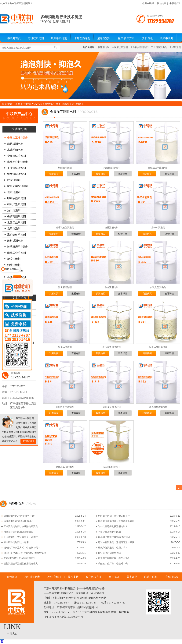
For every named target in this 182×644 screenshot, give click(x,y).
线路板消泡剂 (59, 38)
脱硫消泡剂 (104, 47)
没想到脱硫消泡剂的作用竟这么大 (21, 564)
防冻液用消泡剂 (111, 467)
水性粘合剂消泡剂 (139, 47)
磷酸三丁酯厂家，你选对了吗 (113, 564)
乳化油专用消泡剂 (65, 407)
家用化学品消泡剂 (18, 186)
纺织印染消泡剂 (16, 204)
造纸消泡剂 (175, 47)
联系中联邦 (167, 38)
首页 (18, 104)
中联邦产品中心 (33, 104)
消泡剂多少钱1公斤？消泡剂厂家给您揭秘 (25, 553)
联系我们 (28, 441)
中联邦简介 (175, 3)
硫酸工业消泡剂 (16, 253)
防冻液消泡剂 (111, 287)
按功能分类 (52, 104)
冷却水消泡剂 (158, 228)
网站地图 (162, 3)
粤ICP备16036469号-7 (69, 617)
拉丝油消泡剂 (111, 228)
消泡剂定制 (104, 38)
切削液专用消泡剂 (111, 407)
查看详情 (76, 174)
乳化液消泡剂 (65, 287)
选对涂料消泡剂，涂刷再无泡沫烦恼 (116, 542)
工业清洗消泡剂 (159, 47)
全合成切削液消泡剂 (158, 168)
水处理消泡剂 (82, 38)
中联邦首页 (14, 38)
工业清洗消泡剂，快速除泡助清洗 (21, 526)
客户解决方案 (94, 577)
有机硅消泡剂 (36, 38)
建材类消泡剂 (15, 241)
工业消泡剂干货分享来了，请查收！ (22, 537)
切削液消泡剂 (65, 168)
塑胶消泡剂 (14, 259)
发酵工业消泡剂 (16, 223)
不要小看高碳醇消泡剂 (109, 532)
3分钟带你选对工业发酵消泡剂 (19, 558)
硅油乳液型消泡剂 (65, 228)
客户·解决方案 (126, 38)
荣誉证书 (132, 577)
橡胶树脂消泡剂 (16, 216)
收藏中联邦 (148, 3)
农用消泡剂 (14, 229)
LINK (12, 627)
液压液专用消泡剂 (111, 347)
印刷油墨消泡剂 (16, 198)
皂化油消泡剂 (65, 347)
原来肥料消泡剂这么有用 (16, 542)
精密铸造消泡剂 (111, 168)
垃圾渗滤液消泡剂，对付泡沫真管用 (116, 521)
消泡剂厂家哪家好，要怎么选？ (114, 558)
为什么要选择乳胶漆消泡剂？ (113, 526)
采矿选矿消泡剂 (16, 235)
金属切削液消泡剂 (158, 407)
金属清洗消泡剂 (120, 47)
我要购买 (54, 174)
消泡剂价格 (171, 577)
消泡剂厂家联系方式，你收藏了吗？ (22, 548)
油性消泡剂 (14, 265)
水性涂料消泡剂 (16, 174)
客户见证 (114, 577)
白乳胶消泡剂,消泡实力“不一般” (19, 516)
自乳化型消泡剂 (158, 287)
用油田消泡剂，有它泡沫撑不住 (114, 516)
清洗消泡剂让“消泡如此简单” (18, 521)
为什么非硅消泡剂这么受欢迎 (18, 532)
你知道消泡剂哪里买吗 (109, 553)
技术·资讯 (147, 38)
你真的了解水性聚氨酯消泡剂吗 (114, 537)
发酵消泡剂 (54, 577)
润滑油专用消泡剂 (158, 347)
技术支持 (73, 577)
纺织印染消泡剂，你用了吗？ (113, 548)
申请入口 (12, 634)
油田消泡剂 (14, 210)
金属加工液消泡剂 (72, 104)
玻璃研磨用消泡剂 (18, 247)
